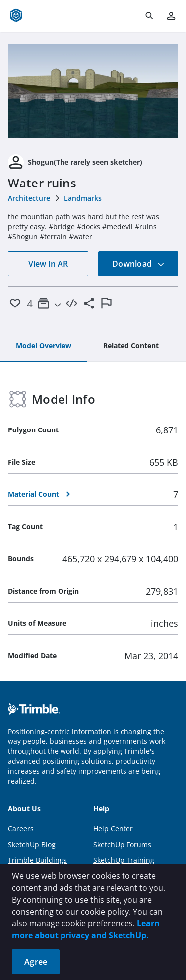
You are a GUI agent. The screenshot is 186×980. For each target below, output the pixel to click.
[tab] (44, 346)
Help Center (113, 828)
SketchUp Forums (122, 844)
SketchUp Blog (32, 844)
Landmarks (83, 198)
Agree (36, 962)
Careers (21, 828)
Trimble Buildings (37, 860)
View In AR (48, 264)
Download (138, 264)
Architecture (29, 198)
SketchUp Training (124, 860)
